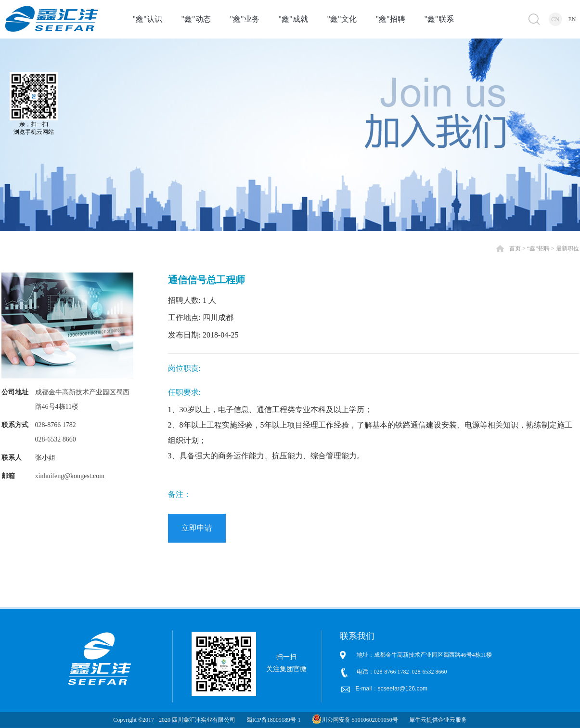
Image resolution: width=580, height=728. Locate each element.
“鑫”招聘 (538, 248)
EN (572, 19)
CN (555, 19)
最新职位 (567, 248)
